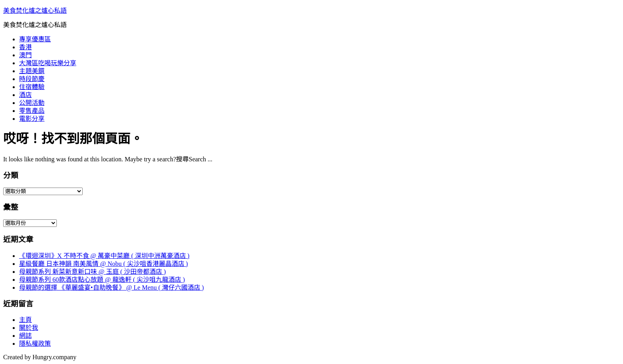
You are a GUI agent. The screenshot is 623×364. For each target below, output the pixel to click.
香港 (25, 47)
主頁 (25, 320)
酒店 (25, 95)
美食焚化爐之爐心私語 (35, 11)
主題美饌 (32, 71)
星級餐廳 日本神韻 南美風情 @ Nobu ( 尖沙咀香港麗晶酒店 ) (104, 264)
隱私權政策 (35, 344)
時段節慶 (32, 79)
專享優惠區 (35, 39)
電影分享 (32, 119)
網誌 (25, 336)
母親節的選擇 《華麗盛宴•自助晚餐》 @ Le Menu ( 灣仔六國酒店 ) (111, 288)
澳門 (25, 55)
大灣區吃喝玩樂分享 (48, 63)
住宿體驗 (32, 87)
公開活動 (32, 103)
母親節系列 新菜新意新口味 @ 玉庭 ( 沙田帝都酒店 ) (92, 272)
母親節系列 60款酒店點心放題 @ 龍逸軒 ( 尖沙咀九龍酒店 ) (102, 280)
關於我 (29, 328)
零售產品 (32, 111)
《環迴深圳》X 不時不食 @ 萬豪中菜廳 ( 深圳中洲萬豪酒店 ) (104, 256)
